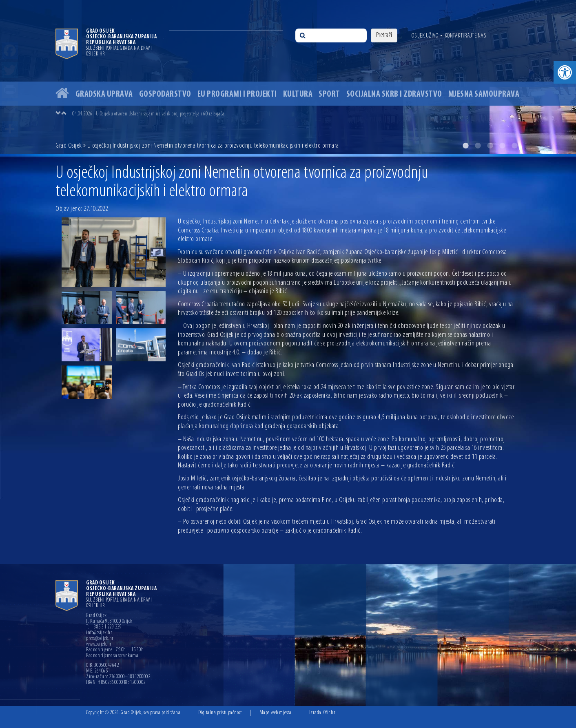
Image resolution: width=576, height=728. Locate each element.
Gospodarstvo (165, 94)
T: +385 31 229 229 (104, 627)
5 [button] (514, 146)
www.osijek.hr (99, 644)
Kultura (298, 94)
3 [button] (490, 146)
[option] (288, 77)
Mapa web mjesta (276, 713)
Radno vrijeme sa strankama (112, 656)
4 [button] (502, 146)
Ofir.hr (330, 713)
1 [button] (465, 146)
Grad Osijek (69, 146)
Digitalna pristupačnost (220, 713)
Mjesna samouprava (484, 94)
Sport (329, 94)
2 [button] (478, 146)
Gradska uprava (104, 94)
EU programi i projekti (237, 94)
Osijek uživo (425, 36)
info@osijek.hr (99, 633)
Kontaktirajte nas (465, 36)
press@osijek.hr (100, 639)
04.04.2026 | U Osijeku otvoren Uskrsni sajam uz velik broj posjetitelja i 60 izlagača (148, 114)
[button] (565, 72)
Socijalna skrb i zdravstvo (394, 94)
